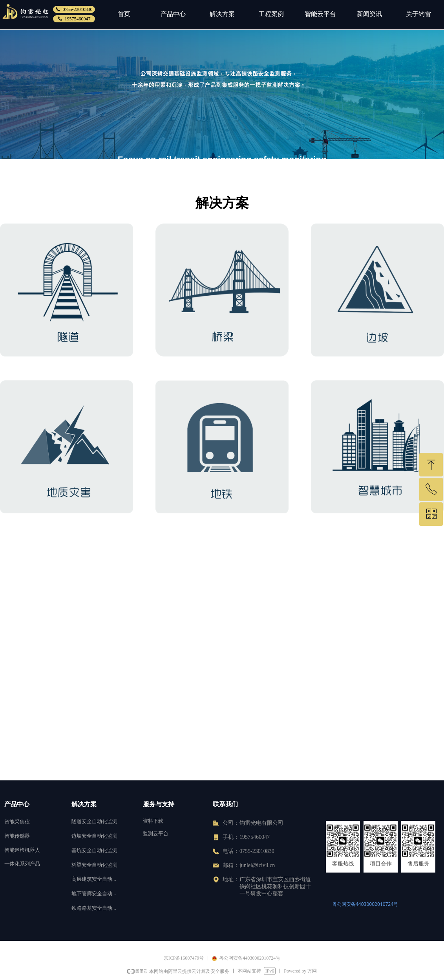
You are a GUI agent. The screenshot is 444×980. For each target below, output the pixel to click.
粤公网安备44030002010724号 (365, 904)
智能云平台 (320, 14)
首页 (124, 14)
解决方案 (222, 14)
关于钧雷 (418, 14)
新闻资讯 (369, 14)
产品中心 (173, 14)
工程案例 (271, 14)
